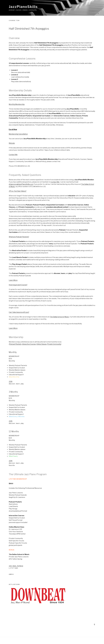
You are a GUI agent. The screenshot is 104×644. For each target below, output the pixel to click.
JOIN (11, 381)
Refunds (12, 143)
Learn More (13, 280)
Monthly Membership (17, 104)
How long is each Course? (18, 285)
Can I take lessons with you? (19, 312)
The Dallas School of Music (59, 317)
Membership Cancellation (18, 134)
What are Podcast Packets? (19, 237)
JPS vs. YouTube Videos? (18, 191)
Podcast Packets (15, 344)
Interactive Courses (29, 344)
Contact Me (13, 155)
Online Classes (41, 344)
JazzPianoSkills (23, 7)
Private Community (54, 344)
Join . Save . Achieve (16, 566)
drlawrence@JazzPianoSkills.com (21, 184)
